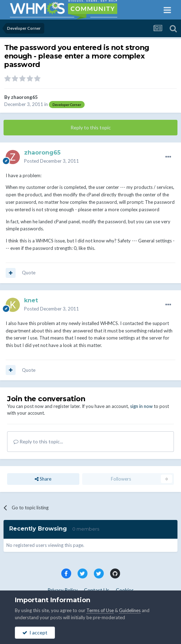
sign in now (141, 406)
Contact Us (97, 590)
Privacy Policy (63, 590)
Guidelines (130, 610)
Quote (29, 273)
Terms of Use (100, 610)
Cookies (125, 590)
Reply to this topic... (38, 441)
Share (43, 479)
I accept (35, 632)
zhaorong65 (24, 97)
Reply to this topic (91, 127)
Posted (52, 161)
